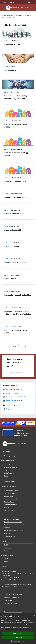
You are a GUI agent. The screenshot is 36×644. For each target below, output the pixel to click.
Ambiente (7, 528)
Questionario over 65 (12, 70)
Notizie (6, 545)
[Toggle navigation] (4, 8)
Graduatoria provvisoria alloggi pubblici (16, 154)
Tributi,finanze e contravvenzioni (14, 525)
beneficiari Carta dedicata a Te (16, 197)
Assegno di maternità (13, 230)
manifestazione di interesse (15, 262)
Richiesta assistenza (10, 603)
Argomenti (12, 15)
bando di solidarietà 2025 (14, 214)
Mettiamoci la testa (12, 246)
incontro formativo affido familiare (18, 295)
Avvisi (6, 41)
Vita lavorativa (9, 496)
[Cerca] (32, 8)
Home (4, 15)
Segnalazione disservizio (12, 597)
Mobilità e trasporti (10, 510)
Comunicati (8, 548)
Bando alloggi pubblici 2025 (15, 181)
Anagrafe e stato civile (11, 490)
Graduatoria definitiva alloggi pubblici (16, 126)
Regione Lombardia (9, 2)
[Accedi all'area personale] (29, 2)
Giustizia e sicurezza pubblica (13, 522)
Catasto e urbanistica (11, 505)
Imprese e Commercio (11, 499)
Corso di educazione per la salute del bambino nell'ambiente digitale (18, 313)
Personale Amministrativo (12, 479)
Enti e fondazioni (9, 473)
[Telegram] (9, 456)
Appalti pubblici (9, 502)
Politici (6, 476)
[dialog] (18, 629)
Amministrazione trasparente (13, 612)
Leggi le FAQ (8, 600)
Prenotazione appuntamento (13, 595)
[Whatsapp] (14, 456)
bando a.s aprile (10, 279)
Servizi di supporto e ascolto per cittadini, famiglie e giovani (17, 97)
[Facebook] (4, 456)
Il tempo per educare (12, 44)
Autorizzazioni (9, 533)
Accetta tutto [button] (18, 633)
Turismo (7, 507)
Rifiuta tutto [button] (18, 637)
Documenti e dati (9, 482)
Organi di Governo (10, 464)
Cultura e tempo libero (11, 493)
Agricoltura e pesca (10, 536)
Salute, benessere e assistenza (14, 530)
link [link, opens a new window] (7, 629)
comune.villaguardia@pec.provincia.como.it (18, 584)
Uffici (6, 470)
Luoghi (6, 559)
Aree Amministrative (11, 467)
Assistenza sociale (23, 15)
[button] (18, 641)
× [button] (34, 615)
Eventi (6, 562)
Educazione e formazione (12, 519)
